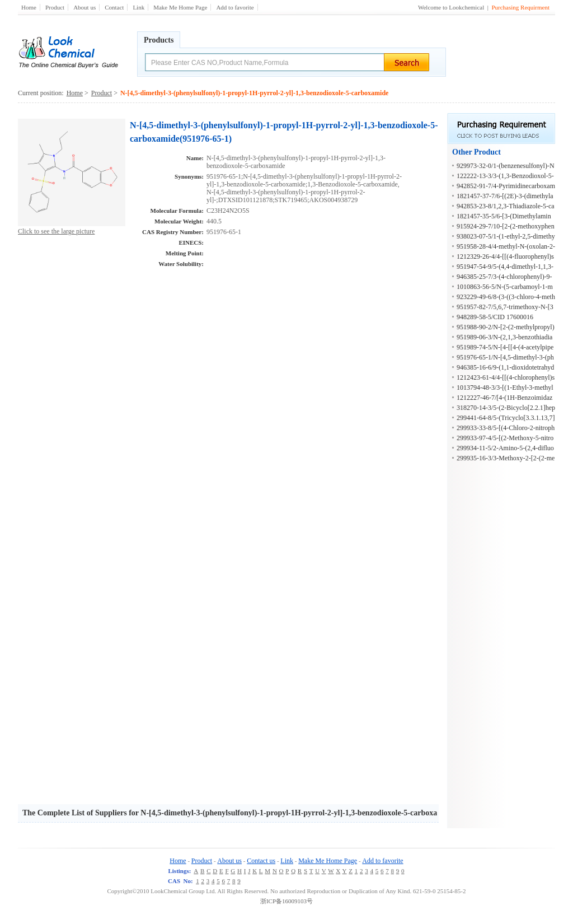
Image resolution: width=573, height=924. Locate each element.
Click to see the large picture (56, 231)
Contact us (261, 861)
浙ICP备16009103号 (286, 901)
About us (84, 7)
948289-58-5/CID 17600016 (495, 317)
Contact (114, 7)
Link (138, 7)
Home (29, 7)
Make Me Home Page (180, 7)
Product (55, 7)
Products (159, 40)
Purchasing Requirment (520, 7)
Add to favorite (235, 7)
